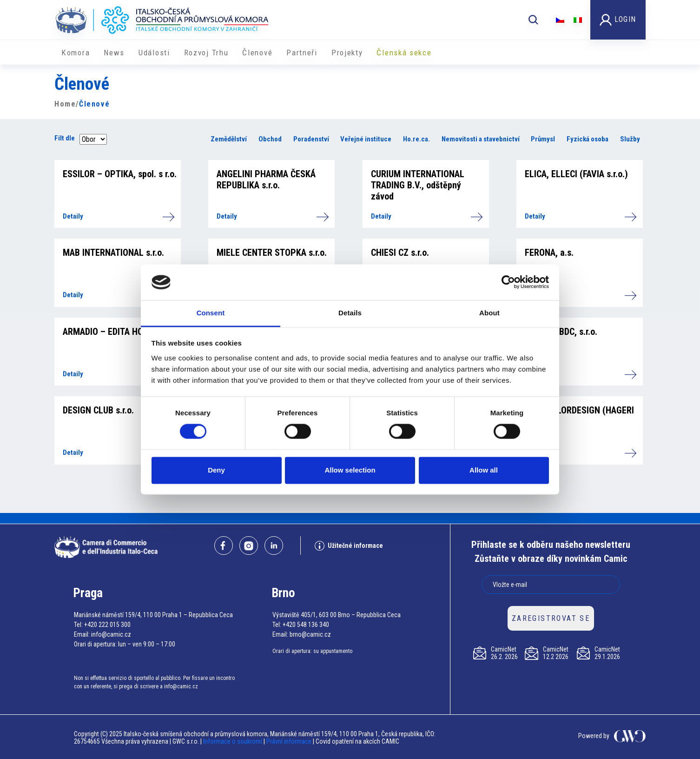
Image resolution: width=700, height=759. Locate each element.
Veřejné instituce (366, 139)
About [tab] (489, 313)
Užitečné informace (349, 546)
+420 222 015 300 (107, 625)
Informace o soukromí (233, 741)
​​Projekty (347, 53)
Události (154, 53)
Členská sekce (404, 53)
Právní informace (289, 741)
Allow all (484, 470)
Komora (76, 53)
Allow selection (350, 470)
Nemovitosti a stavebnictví (481, 139)
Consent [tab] (211, 313)
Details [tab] (350, 313)
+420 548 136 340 (306, 625)
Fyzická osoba (588, 139)
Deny (216, 470)
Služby (630, 139)
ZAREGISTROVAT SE (551, 618)
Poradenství (311, 139)
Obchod (270, 139)
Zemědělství (229, 139)
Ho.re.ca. (416, 139)
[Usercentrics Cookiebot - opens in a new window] (508, 282)
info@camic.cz (111, 634)
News (114, 53)
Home (65, 104)
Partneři (302, 53)
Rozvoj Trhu (206, 53)
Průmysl (543, 139)
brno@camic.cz (310, 634)
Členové (257, 53)
